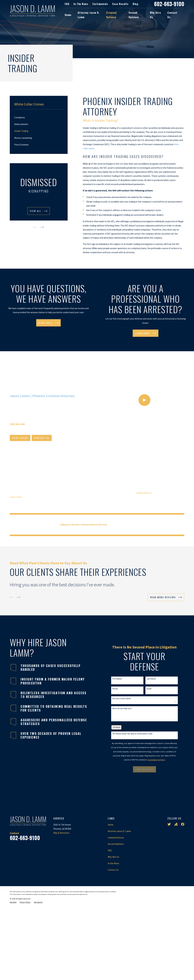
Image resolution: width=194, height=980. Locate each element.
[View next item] (42, 227)
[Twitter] (169, 903)
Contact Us (113, 948)
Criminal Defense (116, 916)
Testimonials (100, 4)
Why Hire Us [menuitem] (155, 15)
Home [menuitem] (68, 15)
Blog (135, 4)
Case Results (120, 4)
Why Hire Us (113, 936)
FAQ (67, 4)
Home (111, 903)
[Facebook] (183, 903)
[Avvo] (176, 903)
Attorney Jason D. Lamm (119, 910)
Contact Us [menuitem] (172, 15)
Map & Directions (61, 912)
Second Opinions (116, 923)
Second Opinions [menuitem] (134, 15)
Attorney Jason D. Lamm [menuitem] (89, 15)
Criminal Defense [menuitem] (111, 15)
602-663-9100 (169, 4)
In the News (81, 4)
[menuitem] (39, 117)
